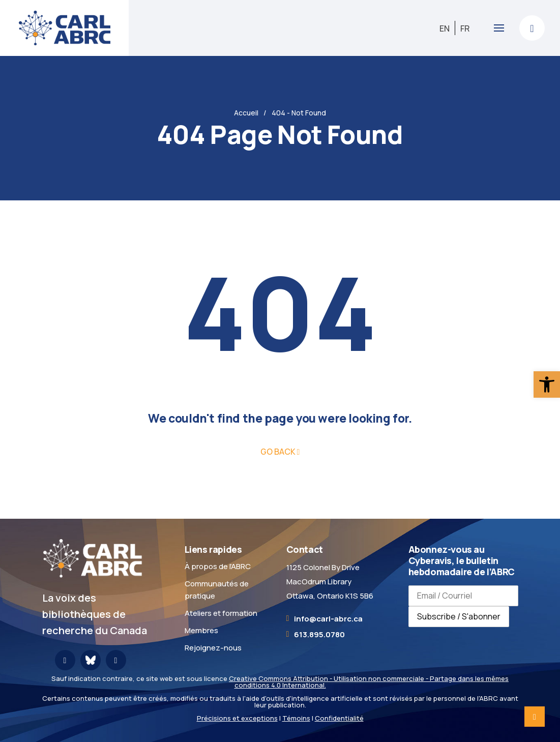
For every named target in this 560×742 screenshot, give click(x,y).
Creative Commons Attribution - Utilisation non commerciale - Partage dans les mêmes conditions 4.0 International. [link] (369, 682)
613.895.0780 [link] (319, 634)
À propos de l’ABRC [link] (218, 566)
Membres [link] (201, 630)
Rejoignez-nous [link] (213, 648)
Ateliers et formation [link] (221, 613)
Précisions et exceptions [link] (237, 718)
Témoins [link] (296, 718)
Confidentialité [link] (339, 718)
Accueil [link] (246, 113)
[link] (547, 384)
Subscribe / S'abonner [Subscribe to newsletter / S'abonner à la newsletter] (459, 616)
